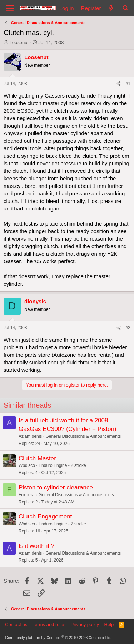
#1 (128, 84)
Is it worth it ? (36, 546)
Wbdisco (27, 465)
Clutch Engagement (45, 517)
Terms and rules (49, 624)
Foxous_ (27, 495)
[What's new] (111, 8)
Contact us (16, 624)
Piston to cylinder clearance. (57, 487)
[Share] (119, 84)
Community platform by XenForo (58, 638)
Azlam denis (30, 436)
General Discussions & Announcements (83, 436)
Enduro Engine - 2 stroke (62, 465)
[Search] (126, 8)
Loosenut (19, 42)
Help (109, 624)
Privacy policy (85, 624)
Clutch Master (37, 458)
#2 (128, 328)
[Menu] (10, 8)
